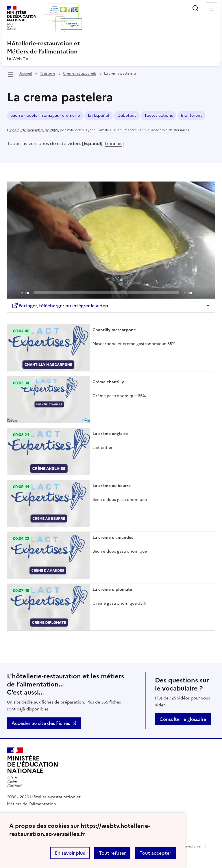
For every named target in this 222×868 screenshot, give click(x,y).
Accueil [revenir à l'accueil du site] (26, 73)
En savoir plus (70, 853)
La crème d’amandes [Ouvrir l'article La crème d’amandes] (113, 537)
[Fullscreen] (207, 293)
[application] (111, 240)
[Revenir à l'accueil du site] (33, 767)
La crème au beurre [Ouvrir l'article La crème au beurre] (112, 486)
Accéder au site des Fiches (41, 723)
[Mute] (198, 293)
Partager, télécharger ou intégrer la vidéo (60, 306)
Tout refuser (112, 853)
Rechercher (195, 8)
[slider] (106, 293)
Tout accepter (155, 853)
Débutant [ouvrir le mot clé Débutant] (127, 115)
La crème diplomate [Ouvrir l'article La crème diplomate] (112, 590)
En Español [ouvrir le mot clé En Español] (99, 115)
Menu (212, 8)
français (114, 143)
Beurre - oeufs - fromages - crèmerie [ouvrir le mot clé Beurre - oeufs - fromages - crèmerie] (45, 115)
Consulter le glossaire (183, 719)
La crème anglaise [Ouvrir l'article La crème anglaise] (110, 434)
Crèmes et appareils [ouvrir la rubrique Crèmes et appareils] (80, 73)
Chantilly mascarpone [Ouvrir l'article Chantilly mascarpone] (114, 330)
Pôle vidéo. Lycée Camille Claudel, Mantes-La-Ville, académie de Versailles (128, 130)
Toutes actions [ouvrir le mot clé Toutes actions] (159, 115)
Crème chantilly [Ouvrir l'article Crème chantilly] (108, 382)
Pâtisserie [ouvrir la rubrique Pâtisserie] (47, 73)
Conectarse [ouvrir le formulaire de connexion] (191, 846)
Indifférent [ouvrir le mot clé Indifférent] (192, 115)
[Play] (111, 240)
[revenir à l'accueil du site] (111, 47)
